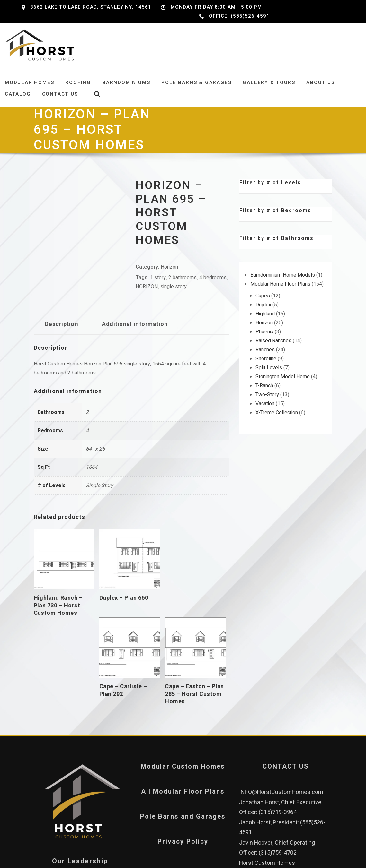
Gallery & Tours (269, 87)
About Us (320, 87)
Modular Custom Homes (183, 679)
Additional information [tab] (135, 329)
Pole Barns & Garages (196, 87)
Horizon (169, 271)
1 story (158, 282)
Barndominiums (126, 87)
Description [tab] (61, 329)
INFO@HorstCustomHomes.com (281, 705)
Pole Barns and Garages (183, 729)
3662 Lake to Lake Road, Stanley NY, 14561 (91, 7)
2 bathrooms (183, 282)
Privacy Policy (183, 754)
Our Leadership (80, 773)
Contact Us (60, 99)
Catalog (18, 99)
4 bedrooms (213, 282)
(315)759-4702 (278, 765)
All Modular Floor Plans (183, 704)
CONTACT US (286, 679)
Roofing (78, 87)
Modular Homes (29, 87)
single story (174, 291)
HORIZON (147, 291)
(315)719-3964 (278, 725)
